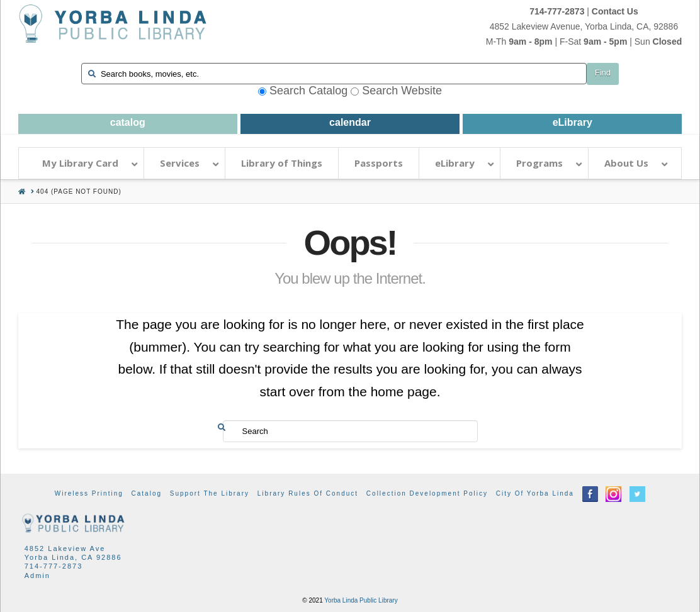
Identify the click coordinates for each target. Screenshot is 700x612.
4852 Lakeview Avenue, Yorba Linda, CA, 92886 (584, 26)
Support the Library (210, 493)
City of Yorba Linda (535, 493)
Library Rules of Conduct (308, 493)
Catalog (147, 493)
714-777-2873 (557, 11)
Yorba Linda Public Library (361, 600)
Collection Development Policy (427, 493)
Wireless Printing (89, 493)
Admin (37, 576)
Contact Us (615, 11)
